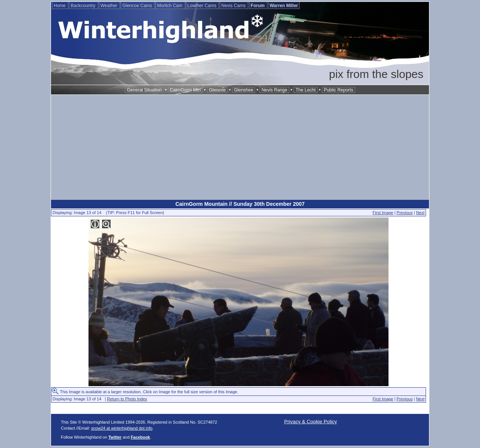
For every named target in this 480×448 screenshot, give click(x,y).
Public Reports (339, 90)
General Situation (144, 90)
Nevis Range (274, 90)
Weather (109, 6)
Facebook (140, 437)
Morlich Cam (170, 6)
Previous (405, 213)
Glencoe (217, 90)
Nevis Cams (234, 6)
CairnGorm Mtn (185, 90)
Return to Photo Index (127, 399)
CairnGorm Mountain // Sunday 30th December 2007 (240, 204)
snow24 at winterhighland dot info (122, 428)
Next (420, 213)
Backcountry (83, 6)
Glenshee (244, 90)
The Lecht (305, 90)
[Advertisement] (240, 147)
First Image (383, 213)
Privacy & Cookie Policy (311, 422)
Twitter (115, 437)
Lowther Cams (203, 6)
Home (60, 6)
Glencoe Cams (138, 6)
